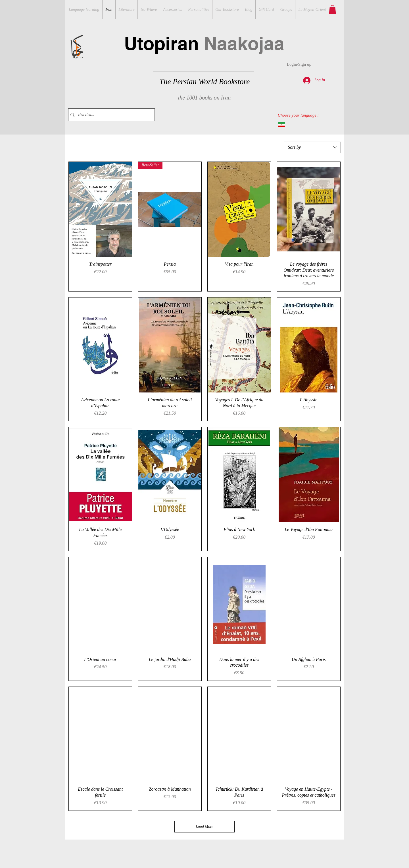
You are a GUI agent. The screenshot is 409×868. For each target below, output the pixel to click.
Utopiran (204, 43)
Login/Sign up (299, 64)
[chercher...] (110, 115)
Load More (204, 827)
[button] (332, 9)
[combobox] (312, 147)
